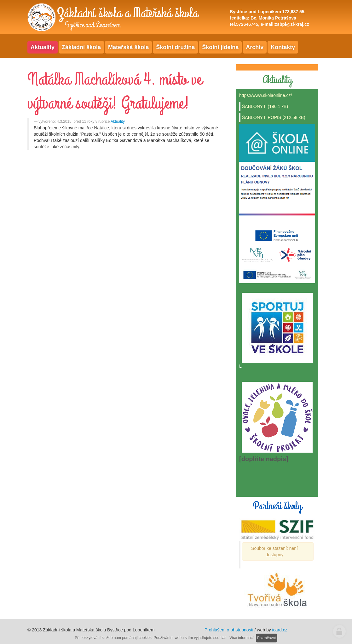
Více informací (242, 638)
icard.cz (280, 630)
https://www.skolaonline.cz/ (265, 95)
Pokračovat (267, 638)
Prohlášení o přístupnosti (229, 630)
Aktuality (118, 121)
